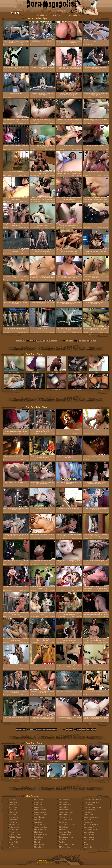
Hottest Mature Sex (91, 824)
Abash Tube (56, 778)
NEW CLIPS (41, 341)
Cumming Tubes (65, 832)
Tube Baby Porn (40, 824)
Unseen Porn (78, 760)
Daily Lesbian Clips (66, 837)
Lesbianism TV (89, 827)
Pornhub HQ (56, 389)
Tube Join (88, 844)
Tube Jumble (35, 760)
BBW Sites (63, 829)
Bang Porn (63, 822)
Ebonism (37, 839)
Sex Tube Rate (40, 817)
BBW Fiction (39, 800)
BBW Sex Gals (64, 847)
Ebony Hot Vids (65, 800)
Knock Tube (39, 807)
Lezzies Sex (88, 847)
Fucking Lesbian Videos (93, 800)
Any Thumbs (99, 778)
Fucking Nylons (90, 810)
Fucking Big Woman (66, 844)
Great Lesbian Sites (91, 817)
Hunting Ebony (64, 815)
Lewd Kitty (35, 372)
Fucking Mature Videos (67, 820)
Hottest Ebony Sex (66, 812)
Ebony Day (38, 842)
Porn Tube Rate (40, 810)
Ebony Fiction (39, 847)
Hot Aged (87, 820)
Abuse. (39, 864)
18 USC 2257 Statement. (44, 862)
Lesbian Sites (89, 832)
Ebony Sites (63, 807)
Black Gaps (38, 832)
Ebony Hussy (64, 802)
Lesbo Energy (89, 834)
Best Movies (42, 15)
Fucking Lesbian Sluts (67, 824)
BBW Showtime (65, 827)
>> (94, 341)
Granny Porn (89, 815)
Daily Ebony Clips (41, 834)
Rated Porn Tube (40, 815)
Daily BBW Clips (65, 834)
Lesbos (87, 842)
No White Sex (14, 372)
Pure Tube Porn (40, 812)
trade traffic (43, 861)
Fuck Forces (78, 389)
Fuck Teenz (88, 812)
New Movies (57, 15)
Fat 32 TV (63, 839)
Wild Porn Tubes (99, 760)
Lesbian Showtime (91, 829)
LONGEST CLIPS (51, 341)
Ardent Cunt (88, 805)
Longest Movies (74, 15)
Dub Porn (99, 372)
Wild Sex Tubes (14, 778)
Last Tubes (35, 389)
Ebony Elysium (40, 844)
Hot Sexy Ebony (65, 810)
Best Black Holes (40, 829)
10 (91, 341)
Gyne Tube (38, 805)
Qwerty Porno (14, 760)
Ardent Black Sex (40, 827)
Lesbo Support (89, 839)
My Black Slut (56, 372)
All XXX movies (65, 817)
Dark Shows (39, 837)
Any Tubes (78, 372)
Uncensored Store (56, 760)
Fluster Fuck (14, 389)
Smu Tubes (38, 822)
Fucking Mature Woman (93, 807)
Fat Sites (62, 842)
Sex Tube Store (40, 820)
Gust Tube (38, 802)
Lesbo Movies (89, 837)
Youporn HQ (35, 778)
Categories (62, 11)
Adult (78, 778)
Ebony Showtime (65, 805)
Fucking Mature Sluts (92, 802)
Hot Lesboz (88, 822)
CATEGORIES (21, 341)
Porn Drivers (99, 389)
